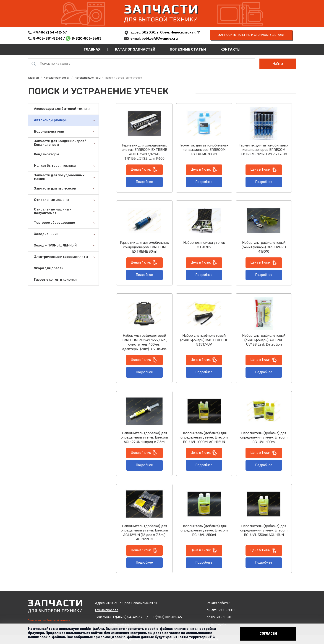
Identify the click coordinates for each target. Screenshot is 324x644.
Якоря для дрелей (49, 268)
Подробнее (144, 182)
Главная (92, 49)
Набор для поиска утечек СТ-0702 (204, 245)
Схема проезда (107, 610)
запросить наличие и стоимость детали (251, 35)
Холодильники (46, 234)
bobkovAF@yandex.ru (160, 38)
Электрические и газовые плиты (61, 257)
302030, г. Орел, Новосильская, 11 (171, 32)
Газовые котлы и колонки (55, 280)
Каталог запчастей (135, 49)
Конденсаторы (46, 154)
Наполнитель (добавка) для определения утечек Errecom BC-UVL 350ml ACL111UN (264, 530)
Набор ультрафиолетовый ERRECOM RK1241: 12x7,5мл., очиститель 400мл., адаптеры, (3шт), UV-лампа (144, 342)
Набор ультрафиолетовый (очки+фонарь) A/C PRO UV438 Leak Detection (264, 340)
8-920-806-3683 (87, 38)
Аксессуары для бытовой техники (62, 109)
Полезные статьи (188, 49)
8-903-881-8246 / (49, 38)
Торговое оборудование (54, 223)
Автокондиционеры (88, 78)
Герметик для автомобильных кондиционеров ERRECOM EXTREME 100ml (204, 150)
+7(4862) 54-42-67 (50, 32)
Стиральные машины (52, 200)
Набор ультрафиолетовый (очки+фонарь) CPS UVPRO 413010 (264, 247)
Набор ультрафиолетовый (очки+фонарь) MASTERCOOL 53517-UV (204, 340)
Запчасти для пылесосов (55, 189)
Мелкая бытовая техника (55, 166)
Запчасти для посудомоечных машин (59, 177)
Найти (278, 64)
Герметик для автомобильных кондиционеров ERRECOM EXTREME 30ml (144, 247)
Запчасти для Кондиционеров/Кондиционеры (60, 143)
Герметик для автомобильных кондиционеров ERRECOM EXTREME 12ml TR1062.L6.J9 (264, 150)
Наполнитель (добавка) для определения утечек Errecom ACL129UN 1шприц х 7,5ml (144, 437)
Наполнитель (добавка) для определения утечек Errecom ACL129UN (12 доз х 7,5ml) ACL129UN (144, 533)
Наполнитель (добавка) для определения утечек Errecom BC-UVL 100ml (264, 437)
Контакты (230, 49)
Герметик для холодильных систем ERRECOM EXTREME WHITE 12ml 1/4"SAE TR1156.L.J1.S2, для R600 (144, 152)
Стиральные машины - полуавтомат (53, 211)
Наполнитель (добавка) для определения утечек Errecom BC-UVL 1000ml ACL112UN (204, 437)
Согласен (268, 634)
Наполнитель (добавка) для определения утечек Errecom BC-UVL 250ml (204, 530)
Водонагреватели (49, 132)
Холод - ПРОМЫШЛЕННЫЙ (55, 245)
